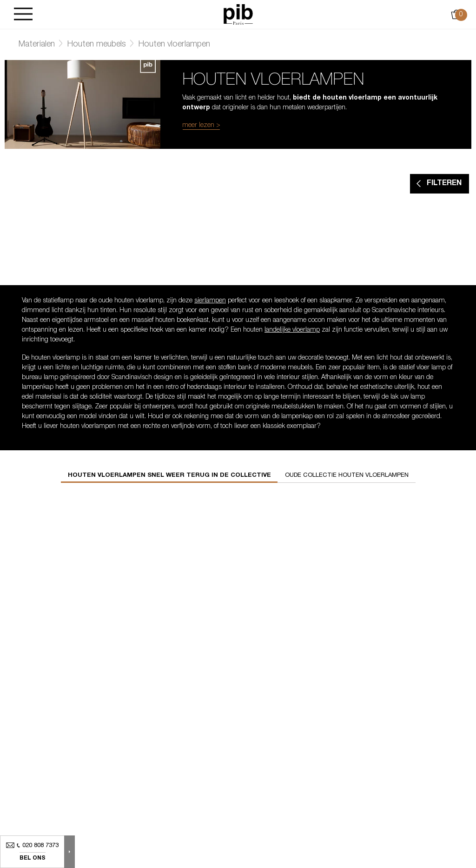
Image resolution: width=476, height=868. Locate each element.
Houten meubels (97, 45)
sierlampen (210, 301)
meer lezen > (201, 126)
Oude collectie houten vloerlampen (347, 476)
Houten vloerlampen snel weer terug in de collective (169, 476)
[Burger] (23, 15)
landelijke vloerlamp (292, 330)
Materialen (37, 45)
